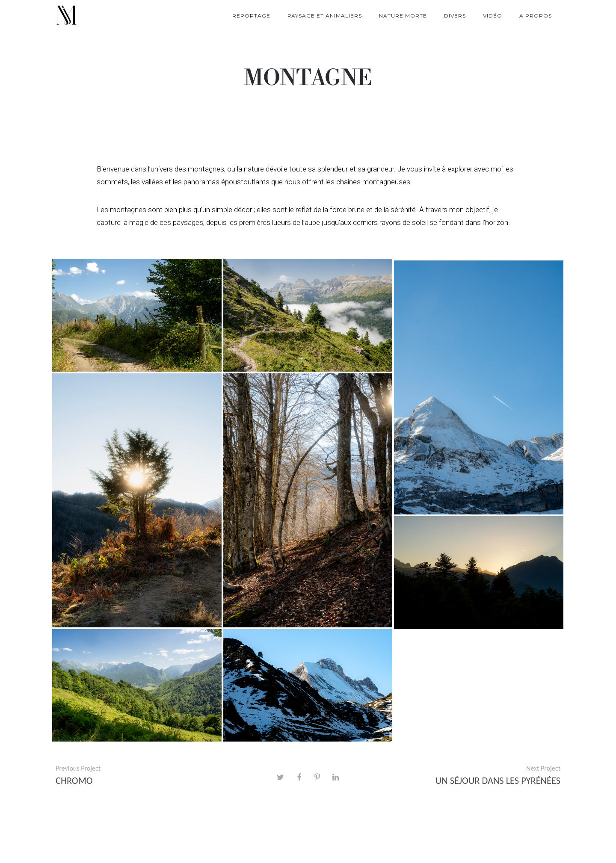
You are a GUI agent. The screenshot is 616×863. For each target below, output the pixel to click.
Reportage (251, 16)
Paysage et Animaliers (325, 16)
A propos (536, 16)
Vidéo (493, 16)
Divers (455, 16)
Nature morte (403, 16)
